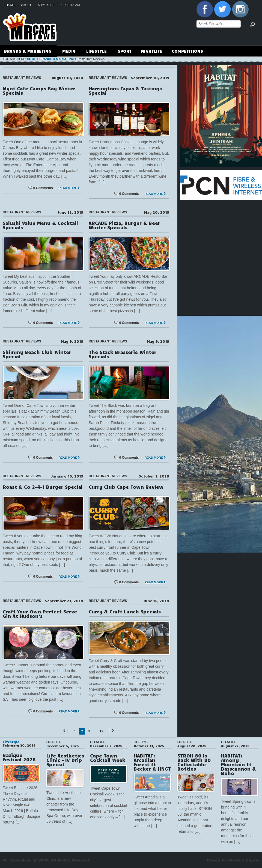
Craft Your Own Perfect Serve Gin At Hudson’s (40, 614)
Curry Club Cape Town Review (126, 487)
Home (10, 5)
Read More (68, 188)
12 (101, 731)
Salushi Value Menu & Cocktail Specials (40, 225)
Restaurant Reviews (22, 78)
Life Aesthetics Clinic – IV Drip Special (65, 760)
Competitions (187, 51)
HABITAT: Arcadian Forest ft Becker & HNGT (152, 762)
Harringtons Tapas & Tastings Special (125, 91)
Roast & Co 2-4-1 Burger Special (43, 487)
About (26, 5)
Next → (112, 731)
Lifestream (70, 5)
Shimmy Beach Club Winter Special (37, 354)
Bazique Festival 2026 (19, 757)
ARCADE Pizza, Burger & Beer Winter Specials (124, 225)
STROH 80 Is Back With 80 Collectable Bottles (194, 762)
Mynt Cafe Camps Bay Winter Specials (39, 91)
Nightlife (152, 51)
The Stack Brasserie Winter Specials (123, 354)
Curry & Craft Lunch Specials (125, 612)
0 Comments (43, 188)
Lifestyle (96, 52)
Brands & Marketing (28, 52)
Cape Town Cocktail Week (108, 758)
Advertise (46, 5)
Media (69, 52)
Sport (125, 51)
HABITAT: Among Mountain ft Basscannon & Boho (239, 764)
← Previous (65, 731)
